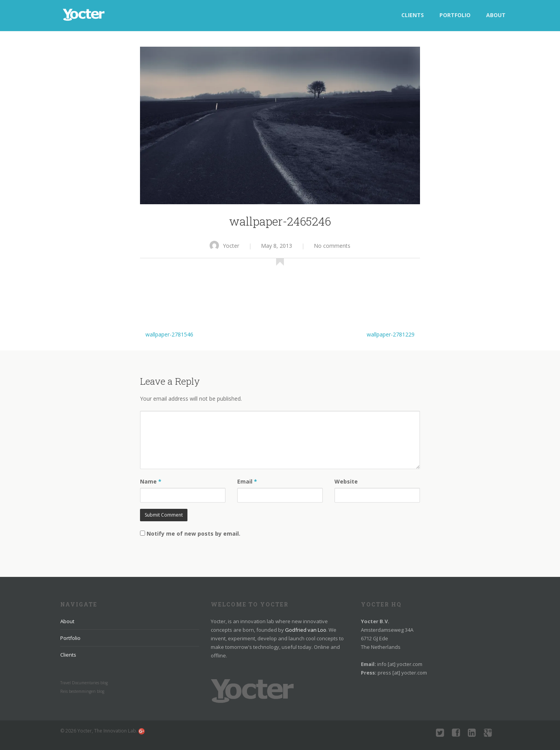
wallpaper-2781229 (391, 334)
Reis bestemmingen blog (82, 691)
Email (247, 481)
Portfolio (455, 15)
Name (151, 481)
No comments (332, 246)
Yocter (224, 246)
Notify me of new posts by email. (193, 534)
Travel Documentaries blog (84, 683)
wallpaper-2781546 (169, 334)
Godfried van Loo (306, 630)
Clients (413, 15)
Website (346, 481)
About (496, 15)
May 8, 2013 (276, 246)
